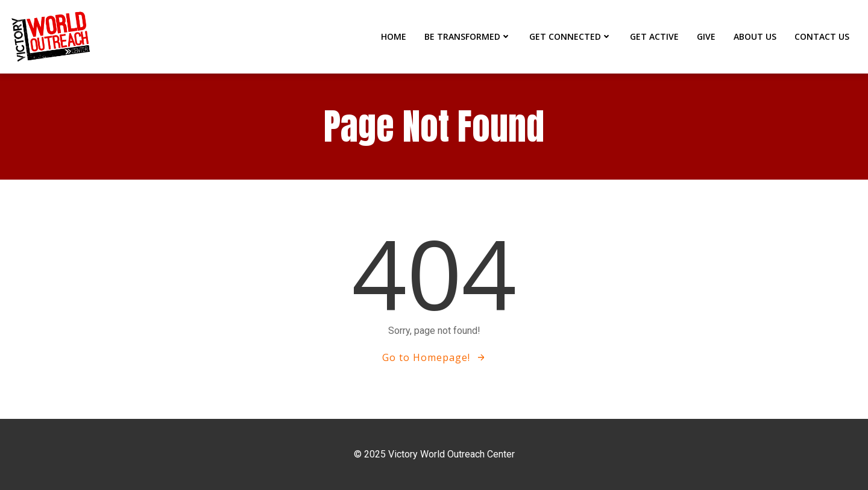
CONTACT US (822, 36)
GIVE (706, 36)
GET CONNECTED (571, 36)
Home (394, 36)
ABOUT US (755, 36)
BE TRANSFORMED (468, 36)
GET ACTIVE (654, 36)
